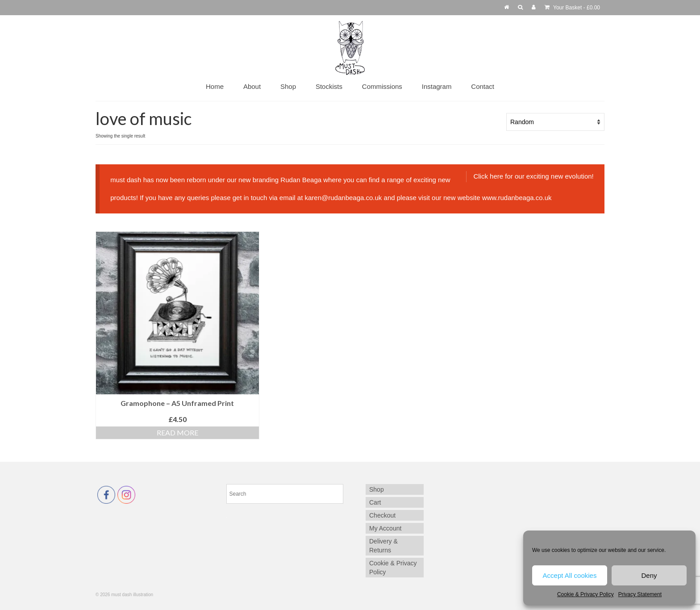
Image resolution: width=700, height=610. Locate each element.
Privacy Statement (640, 594)
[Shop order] (555, 122)
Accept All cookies (570, 575)
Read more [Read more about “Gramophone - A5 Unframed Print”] (177, 432)
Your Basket (572, 8)
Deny (649, 575)
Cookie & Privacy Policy (585, 594)
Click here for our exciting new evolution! (533, 176)
